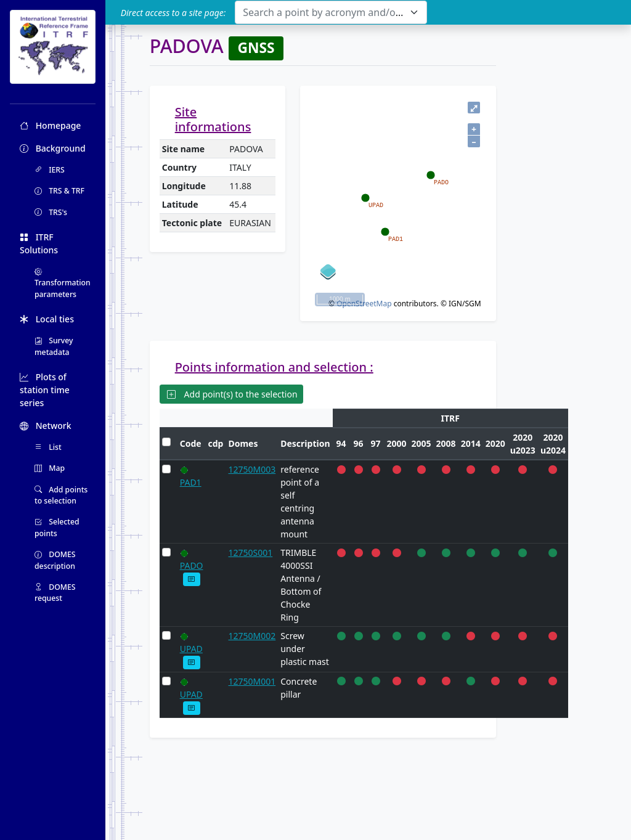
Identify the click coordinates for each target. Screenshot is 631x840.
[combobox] (331, 12)
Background (53, 148)
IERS (50, 170)
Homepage (50, 125)
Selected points (57, 527)
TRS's (51, 212)
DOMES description (55, 560)
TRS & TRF (59, 191)
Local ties (47, 319)
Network (46, 426)
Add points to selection (61, 495)
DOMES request (55, 593)
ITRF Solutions (39, 243)
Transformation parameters (63, 283)
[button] (192, 579)
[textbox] (323, 12)
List (48, 447)
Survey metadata (54, 346)
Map (50, 468)
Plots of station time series (45, 390)
